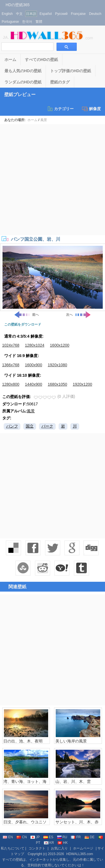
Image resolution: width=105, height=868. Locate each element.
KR (49, 843)
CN (22, 837)
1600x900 (34, 365)
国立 (30, 426)
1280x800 (11, 384)
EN (8, 837)
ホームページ (83, 848)
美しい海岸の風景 (71, 741)
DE (90, 837)
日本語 (31, 14)
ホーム (10, 60)
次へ (79, 315)
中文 (19, 14)
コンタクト (37, 848)
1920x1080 (58, 365)
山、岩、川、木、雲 (73, 781)
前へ (26, 315)
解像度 (91, 109)
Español (46, 14)
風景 (44, 120)
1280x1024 (35, 345)
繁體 (39, 22)
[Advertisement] (53, 180)
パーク (47, 426)
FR (76, 837)
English (7, 14)
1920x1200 (82, 384)
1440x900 (34, 384)
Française (78, 14)
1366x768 (11, 365)
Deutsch (95, 14)
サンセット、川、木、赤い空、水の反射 (77, 824)
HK (63, 843)
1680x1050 (58, 384)
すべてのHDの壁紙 (41, 60)
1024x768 (11, 345)
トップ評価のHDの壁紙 (71, 71)
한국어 (27, 22)
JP (35, 837)
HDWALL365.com (80, 854)
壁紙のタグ (60, 82)
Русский (61, 14)
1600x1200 (60, 345)
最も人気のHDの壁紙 (23, 71)
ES (48, 837)
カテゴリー (60, 109)
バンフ (12, 426)
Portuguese (10, 22)
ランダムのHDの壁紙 (23, 82)
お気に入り (59, 848)
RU (62, 837)
